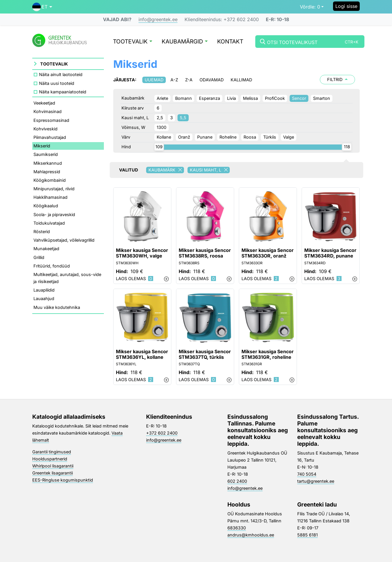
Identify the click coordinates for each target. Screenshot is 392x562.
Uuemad (154, 80)
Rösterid (42, 232)
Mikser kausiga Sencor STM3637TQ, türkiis (205, 354)
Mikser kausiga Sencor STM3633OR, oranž (268, 253)
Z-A (189, 80)
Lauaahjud (44, 298)
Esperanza (209, 98)
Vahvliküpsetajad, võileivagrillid (64, 240)
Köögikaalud (46, 206)
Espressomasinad (51, 120)
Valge (289, 137)
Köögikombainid (50, 180)
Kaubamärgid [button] (185, 42)
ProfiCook (275, 98)
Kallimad (241, 80)
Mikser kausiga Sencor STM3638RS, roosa (205, 253)
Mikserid (42, 146)
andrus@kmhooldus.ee (251, 535)
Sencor (299, 98)
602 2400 (237, 481)
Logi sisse (346, 6)
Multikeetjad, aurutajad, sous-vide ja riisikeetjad (67, 278)
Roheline (228, 137)
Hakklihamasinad (50, 197)
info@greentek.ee (158, 19)
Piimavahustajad (50, 137)
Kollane (164, 137)
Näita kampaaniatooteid (63, 92)
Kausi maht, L (210, 170)
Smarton (322, 98)
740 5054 (307, 474)
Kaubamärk (166, 170)
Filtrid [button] (337, 79)
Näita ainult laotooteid (61, 74)
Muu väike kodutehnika (57, 307)
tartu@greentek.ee (316, 481)
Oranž (184, 137)
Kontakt (230, 42)
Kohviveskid (45, 129)
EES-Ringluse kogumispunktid (63, 480)
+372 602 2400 (162, 433)
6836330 (237, 528)
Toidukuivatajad (49, 223)
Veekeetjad (44, 103)
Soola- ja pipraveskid (54, 214)
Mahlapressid (47, 172)
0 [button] (310, 7)
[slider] (159, 147)
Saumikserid (46, 154)
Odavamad (212, 80)
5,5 (183, 118)
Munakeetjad (46, 249)
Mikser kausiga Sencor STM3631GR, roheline (268, 354)
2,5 (160, 118)
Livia (232, 98)
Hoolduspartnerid (50, 459)
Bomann (184, 98)
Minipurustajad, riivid (54, 189)
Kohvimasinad (48, 111)
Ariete (162, 98)
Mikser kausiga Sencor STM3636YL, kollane (142, 354)
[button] (42, 7)
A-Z (174, 80)
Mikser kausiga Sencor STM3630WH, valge (142, 253)
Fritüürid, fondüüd (52, 266)
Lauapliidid (44, 290)
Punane (205, 137)
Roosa (250, 137)
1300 (162, 127)
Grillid (39, 257)
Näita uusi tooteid (57, 83)
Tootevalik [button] (133, 42)
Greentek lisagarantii (53, 473)
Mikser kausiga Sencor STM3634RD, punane (330, 253)
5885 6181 (307, 535)
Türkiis (270, 137)
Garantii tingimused (52, 452)
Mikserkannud (48, 163)
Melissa (250, 98)
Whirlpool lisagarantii (53, 466)
